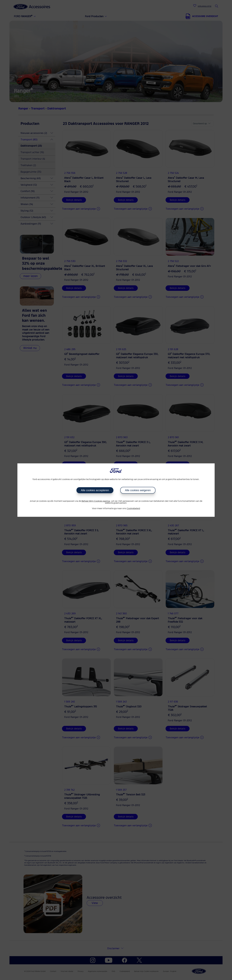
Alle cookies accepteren (95, 490)
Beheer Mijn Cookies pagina (96, 501)
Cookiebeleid (133, 509)
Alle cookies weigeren (138, 490)
